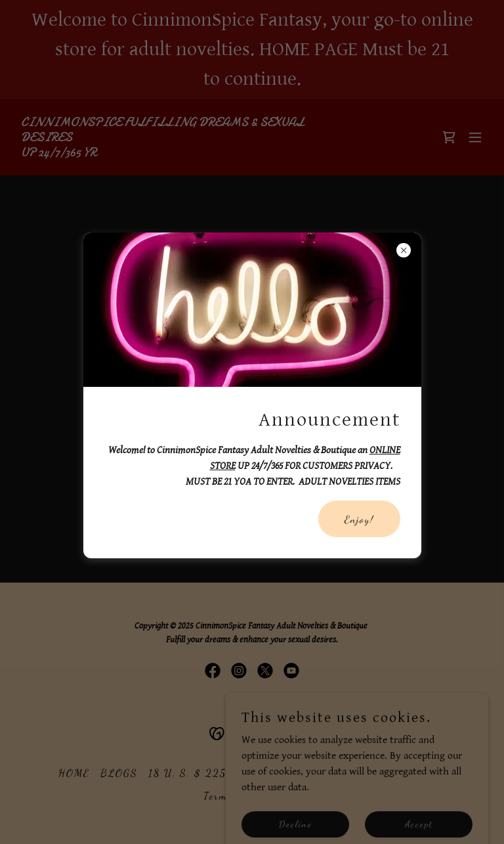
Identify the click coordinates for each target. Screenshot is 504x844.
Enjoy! (359, 519)
